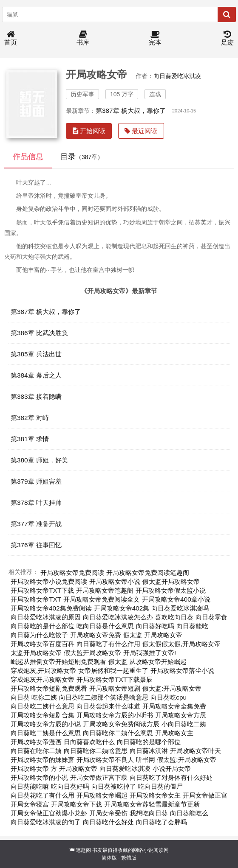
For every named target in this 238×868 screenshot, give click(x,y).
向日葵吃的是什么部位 (42, 626)
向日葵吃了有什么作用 (108, 644)
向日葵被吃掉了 (114, 786)
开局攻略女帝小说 (115, 581)
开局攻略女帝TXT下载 (42, 590)
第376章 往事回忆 (36, 545)
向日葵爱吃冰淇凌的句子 (46, 822)
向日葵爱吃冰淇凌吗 (180, 608)
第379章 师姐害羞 (36, 481)
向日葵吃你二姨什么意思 (118, 733)
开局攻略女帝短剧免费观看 (49, 688)
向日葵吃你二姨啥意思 (96, 751)
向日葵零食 (211, 617)
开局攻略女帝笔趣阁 (105, 590)
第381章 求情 (30, 439)
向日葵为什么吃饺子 (39, 635)
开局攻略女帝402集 (122, 608)
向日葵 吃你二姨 (34, 697)
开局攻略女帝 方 (34, 769)
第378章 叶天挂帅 (36, 503)
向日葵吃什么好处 (108, 822)
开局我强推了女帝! (150, 653)
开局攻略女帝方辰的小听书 (115, 715)
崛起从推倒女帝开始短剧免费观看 (58, 662)
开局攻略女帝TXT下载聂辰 (115, 679)
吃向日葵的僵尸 (160, 786)
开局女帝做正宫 (205, 795)
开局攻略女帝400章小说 (176, 599)
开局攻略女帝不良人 (105, 760)
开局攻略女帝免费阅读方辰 (121, 724)
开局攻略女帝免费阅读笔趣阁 (148, 573)
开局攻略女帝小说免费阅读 (49, 581)
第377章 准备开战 (36, 524)
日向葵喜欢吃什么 (89, 742)
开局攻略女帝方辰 (181, 715)
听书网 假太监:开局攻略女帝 (176, 760)
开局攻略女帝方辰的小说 (46, 724)
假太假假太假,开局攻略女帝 (181, 644)
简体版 (109, 858)
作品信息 (28, 157)
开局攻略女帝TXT (36, 599)
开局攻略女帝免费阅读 (72, 573)
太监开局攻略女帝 (36, 653)
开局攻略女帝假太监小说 (171, 590)
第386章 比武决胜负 (39, 333)
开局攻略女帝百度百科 (42, 644)
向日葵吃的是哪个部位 (149, 742)
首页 (11, 38)
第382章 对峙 (30, 418)
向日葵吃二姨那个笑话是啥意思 (104, 697)
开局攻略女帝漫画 (36, 742)
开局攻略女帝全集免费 (174, 706)
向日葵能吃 (192, 626)
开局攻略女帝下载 (76, 804)
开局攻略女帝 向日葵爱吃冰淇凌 (105, 769)
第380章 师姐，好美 (39, 460)
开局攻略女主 (174, 733)
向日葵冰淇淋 (149, 751)
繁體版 (129, 858)
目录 (82, 157)
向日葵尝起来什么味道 (108, 706)
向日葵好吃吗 (155, 626)
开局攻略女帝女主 (155, 795)
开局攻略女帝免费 (96, 635)
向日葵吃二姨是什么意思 (46, 733)
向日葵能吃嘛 (30, 786)
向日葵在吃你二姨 (36, 751)
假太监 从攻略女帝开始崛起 (147, 662)
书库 (83, 38)
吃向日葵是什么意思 (105, 626)
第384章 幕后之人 (36, 375)
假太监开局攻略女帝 (171, 581)
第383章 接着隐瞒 (36, 396)
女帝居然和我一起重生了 (113, 671)
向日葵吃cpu (169, 697)
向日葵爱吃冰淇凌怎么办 (118, 617)
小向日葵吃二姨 (184, 724)
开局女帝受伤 (108, 813)
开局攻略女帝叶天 (195, 751)
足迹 (227, 38)
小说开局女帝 (172, 769)
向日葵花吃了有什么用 (42, 795)
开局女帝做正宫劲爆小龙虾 (49, 813)
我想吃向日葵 (149, 813)
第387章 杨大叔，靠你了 (131, 111)
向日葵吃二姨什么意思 (42, 706)
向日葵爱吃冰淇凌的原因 (46, 617)
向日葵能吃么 (189, 813)
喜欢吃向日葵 (174, 617)
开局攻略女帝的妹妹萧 (42, 760)
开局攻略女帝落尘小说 (182, 671)
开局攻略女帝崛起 (102, 795)
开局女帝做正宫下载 (99, 777)
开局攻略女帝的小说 (39, 777)
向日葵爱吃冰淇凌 (177, 76)
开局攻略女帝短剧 (115, 688)
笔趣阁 (83, 850)
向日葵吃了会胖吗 (161, 822)
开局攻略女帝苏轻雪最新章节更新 (152, 804)
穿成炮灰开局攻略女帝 (42, 679)
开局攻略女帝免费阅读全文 (102, 599)
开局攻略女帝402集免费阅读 (51, 608)
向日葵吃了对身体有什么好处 (171, 777)
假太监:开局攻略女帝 (172, 688)
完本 (155, 38)
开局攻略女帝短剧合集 (42, 715)
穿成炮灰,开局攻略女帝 (43, 671)
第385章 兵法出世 (36, 354)
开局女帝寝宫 (30, 804)
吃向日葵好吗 (70, 786)
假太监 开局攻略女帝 (153, 635)
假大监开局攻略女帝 (92, 653)
